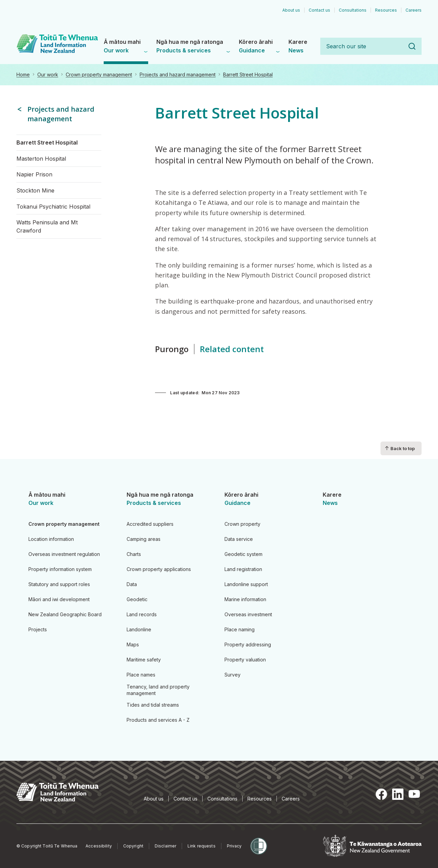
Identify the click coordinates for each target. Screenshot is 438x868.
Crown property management (99, 75)
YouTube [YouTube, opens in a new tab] (414, 794)
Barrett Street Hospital (248, 75)
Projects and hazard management (178, 75)
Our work (48, 75)
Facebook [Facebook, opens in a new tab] (381, 794)
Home (23, 75)
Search (412, 46)
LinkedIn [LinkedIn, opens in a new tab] (398, 794)
